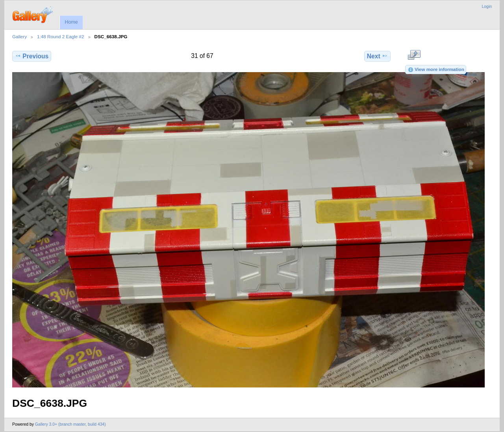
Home (71, 22)
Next (377, 56)
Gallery (19, 36)
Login (487, 7)
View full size (414, 55)
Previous (32, 56)
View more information (436, 70)
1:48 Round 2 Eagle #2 (61, 36)
